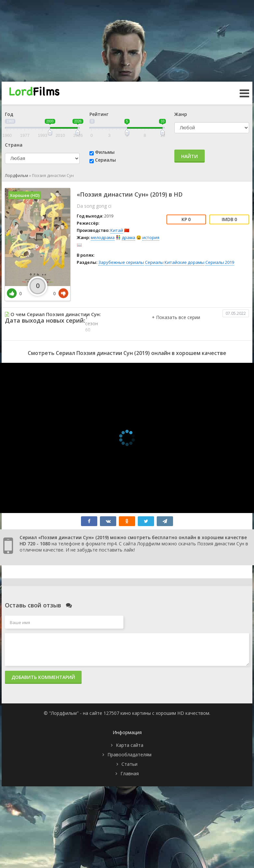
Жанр (181, 114)
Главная (130, 773)
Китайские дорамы (184, 262)
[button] (176, 324)
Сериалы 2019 (220, 262)
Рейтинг (99, 114)
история (151, 237)
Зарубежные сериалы (121, 262)
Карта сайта (130, 745)
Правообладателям (129, 755)
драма (128, 237)
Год (9, 114)
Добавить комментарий (43, 677)
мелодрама (103, 237)
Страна (14, 145)
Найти (190, 156)
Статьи (129, 764)
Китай (117, 230)
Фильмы (105, 152)
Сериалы (105, 160)
